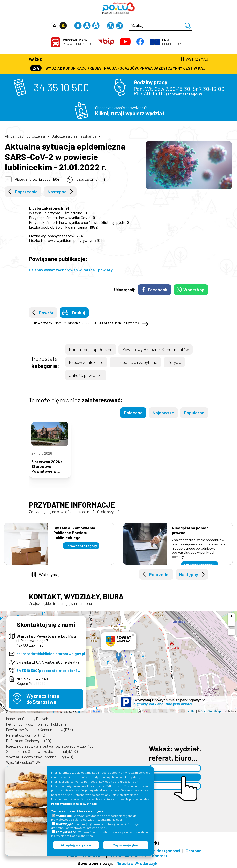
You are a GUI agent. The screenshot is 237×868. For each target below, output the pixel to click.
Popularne (194, 413)
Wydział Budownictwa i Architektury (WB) (40, 757)
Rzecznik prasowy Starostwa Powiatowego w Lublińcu (50, 746)
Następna (57, 192)
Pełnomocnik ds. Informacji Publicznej (37, 724)
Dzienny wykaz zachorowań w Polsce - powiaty (71, 270)
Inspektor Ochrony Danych (27, 719)
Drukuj (79, 313)
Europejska (172, 42)
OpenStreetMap (210, 711)
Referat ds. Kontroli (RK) (26, 735)
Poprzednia (26, 192)
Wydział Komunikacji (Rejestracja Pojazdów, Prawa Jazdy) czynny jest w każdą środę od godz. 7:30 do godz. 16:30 (119, 68)
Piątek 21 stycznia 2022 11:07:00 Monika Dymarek (87, 323)
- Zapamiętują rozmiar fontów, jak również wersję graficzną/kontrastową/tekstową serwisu (95, 826)
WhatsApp (194, 290)
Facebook (158, 290)
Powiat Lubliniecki (78, 42)
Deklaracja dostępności (158, 851)
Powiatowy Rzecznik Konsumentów (156, 349)
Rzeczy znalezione (86, 362)
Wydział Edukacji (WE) (24, 762)
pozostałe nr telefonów (60, 671)
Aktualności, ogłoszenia (25, 136)
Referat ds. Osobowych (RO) (29, 741)
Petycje (174, 362)
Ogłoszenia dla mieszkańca (74, 136)
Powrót (46, 313)
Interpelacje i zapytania (135, 362)
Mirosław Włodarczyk (137, 863)
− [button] (231, 623)
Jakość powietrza (86, 375)
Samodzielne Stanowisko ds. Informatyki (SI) (42, 751)
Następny (189, 574)
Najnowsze (163, 413)
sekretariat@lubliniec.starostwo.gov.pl (51, 654)
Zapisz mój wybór (126, 845)
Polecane (133, 413)
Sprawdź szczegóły (81, 546)
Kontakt (160, 856)
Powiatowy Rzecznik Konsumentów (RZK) (39, 730)
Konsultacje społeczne (91, 349)
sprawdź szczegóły (184, 94)
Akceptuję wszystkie (76, 845)
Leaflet (191, 711)
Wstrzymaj (49, 574)
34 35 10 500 (61, 87)
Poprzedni (159, 574)
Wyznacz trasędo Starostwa (43, 699)
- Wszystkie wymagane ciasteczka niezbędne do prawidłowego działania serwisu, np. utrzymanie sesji (94, 817)
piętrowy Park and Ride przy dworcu (163, 704)
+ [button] (231, 616)
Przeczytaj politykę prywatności (74, 804)
